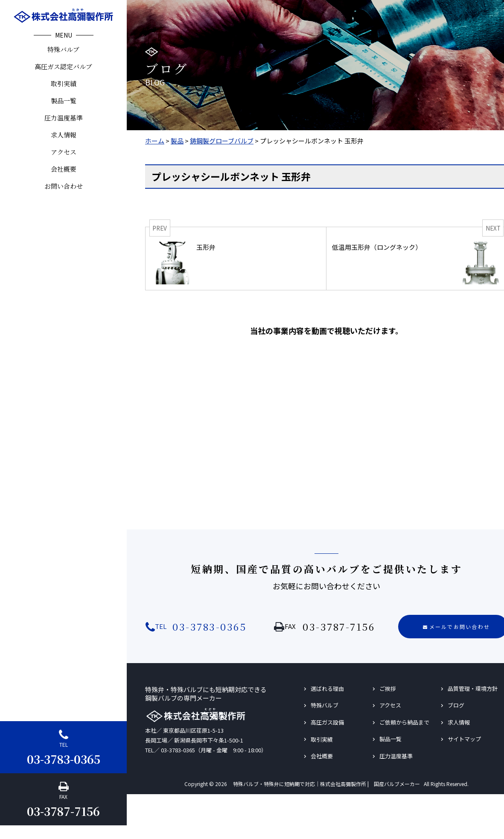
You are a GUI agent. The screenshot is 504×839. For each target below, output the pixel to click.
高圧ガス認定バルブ (63, 66)
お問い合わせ (64, 186)
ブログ (456, 705)
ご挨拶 (388, 688)
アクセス (64, 152)
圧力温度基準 (64, 118)
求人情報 (64, 135)
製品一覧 (64, 101)
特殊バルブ (63, 49)
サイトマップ (464, 739)
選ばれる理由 (327, 688)
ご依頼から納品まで (404, 722)
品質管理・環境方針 (473, 688)
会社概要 (64, 169)
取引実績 (64, 83)
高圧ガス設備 (327, 722)
